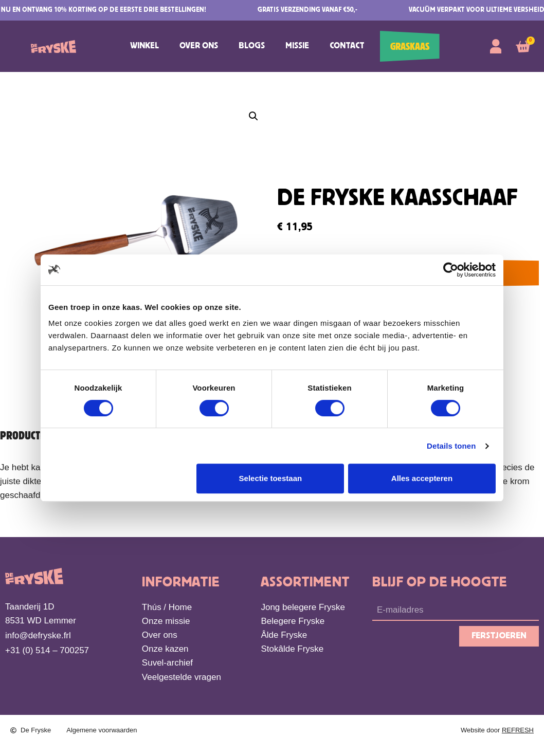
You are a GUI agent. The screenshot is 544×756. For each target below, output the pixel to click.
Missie (297, 46)
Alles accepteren (422, 478)
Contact (347, 46)
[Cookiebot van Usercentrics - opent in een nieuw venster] (451, 270)
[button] (253, 116)
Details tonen (451, 446)
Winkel (144, 46)
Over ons (199, 46)
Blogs (252, 46)
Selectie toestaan (271, 478)
